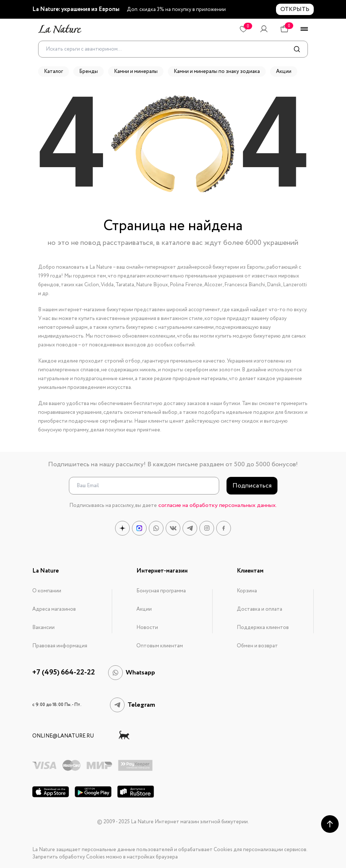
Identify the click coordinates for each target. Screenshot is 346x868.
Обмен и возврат (257, 646)
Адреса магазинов (54, 609)
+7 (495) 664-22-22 (64, 673)
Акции (144, 609)
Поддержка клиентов (263, 628)
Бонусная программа (161, 591)
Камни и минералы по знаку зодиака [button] (217, 71)
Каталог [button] (54, 71)
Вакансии (43, 628)
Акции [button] (284, 71)
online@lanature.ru (63, 736)
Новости (147, 628)
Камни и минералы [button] (136, 71)
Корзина (247, 591)
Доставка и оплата (259, 609)
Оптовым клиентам (160, 646)
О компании (47, 591)
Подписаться (252, 486)
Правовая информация (60, 646)
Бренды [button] (89, 71)
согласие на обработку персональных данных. (218, 505)
